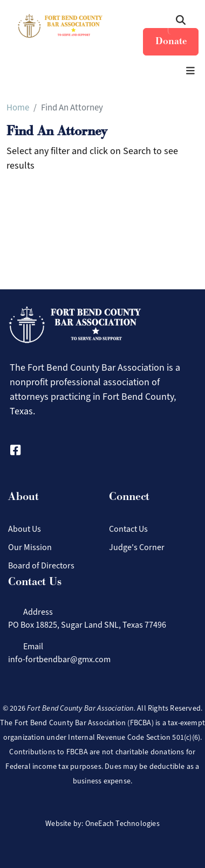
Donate (171, 41)
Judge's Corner (137, 547)
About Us (25, 529)
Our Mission (30, 547)
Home (18, 107)
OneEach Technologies (122, 824)
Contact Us (128, 529)
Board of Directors (41, 565)
